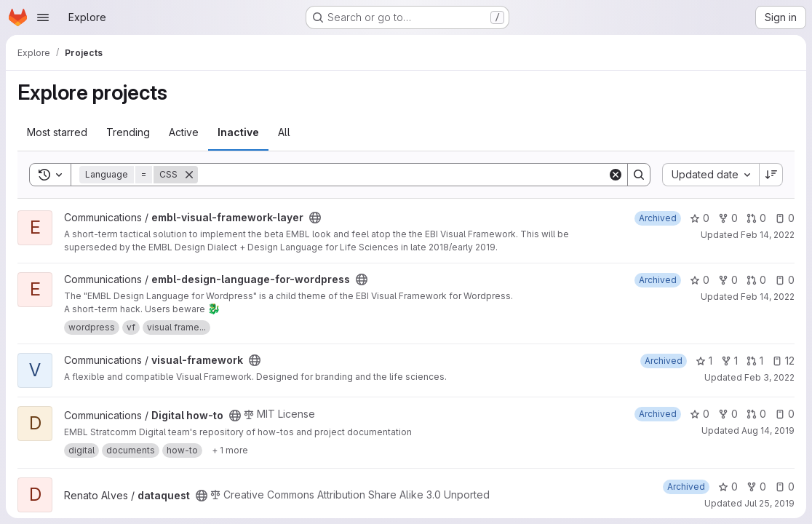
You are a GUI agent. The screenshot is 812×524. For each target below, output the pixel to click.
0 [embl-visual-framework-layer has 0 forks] (728, 218)
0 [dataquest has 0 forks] (756, 487)
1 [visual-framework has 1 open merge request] (755, 361)
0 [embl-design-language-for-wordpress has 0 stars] (700, 280)
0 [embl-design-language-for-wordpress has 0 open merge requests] (756, 280)
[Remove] (189, 175)
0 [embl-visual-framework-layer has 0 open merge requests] (756, 218)
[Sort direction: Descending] (771, 175)
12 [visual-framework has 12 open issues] (783, 361)
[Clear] (616, 175)
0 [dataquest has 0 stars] (728, 487)
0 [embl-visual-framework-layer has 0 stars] (700, 218)
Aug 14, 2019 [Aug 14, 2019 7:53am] (768, 430)
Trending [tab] (128, 132)
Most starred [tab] (57, 132)
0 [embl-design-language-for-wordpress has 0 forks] (728, 280)
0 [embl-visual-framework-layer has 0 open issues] (785, 218)
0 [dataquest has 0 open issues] (785, 487)
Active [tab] (184, 132)
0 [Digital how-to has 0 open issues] (785, 414)
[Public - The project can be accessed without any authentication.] (315, 218)
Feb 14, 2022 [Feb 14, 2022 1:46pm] (768, 235)
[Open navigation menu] (43, 17)
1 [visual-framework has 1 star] (704, 361)
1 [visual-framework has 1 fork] (729, 361)
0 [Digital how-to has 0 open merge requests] (756, 414)
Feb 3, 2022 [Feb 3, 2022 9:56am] (769, 377)
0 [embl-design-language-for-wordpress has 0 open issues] (785, 280)
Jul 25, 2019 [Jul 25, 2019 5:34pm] (769, 503)
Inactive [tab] (238, 132)
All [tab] (284, 132)
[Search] (403, 175)
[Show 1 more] (230, 450)
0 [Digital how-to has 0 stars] (700, 414)
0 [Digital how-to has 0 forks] (728, 414)
